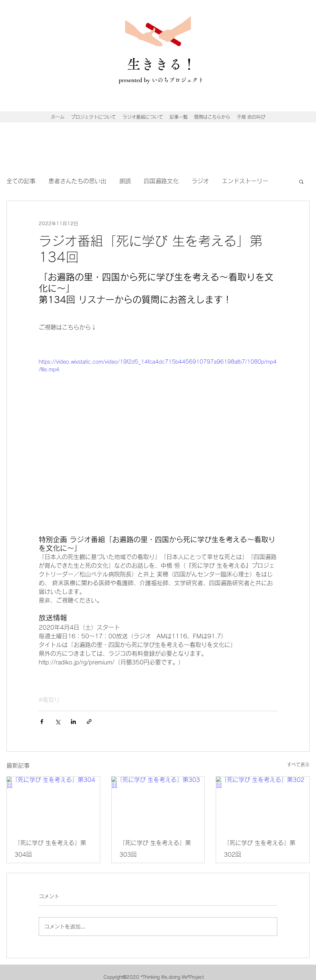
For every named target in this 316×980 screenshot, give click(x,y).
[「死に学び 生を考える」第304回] (53, 803)
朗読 (125, 181)
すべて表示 (298, 765)
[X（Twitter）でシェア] (58, 722)
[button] (301, 181)
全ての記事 (21, 181)
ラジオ (200, 181)
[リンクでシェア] (89, 722)
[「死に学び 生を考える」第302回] (263, 803)
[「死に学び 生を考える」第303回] (158, 803)
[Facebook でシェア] (42, 722)
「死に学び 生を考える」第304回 (50, 849)
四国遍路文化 (161, 181)
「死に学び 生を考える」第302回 (260, 849)
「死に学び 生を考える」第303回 (155, 849)
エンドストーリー (245, 181)
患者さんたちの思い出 (77, 181)
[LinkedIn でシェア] (73, 722)
